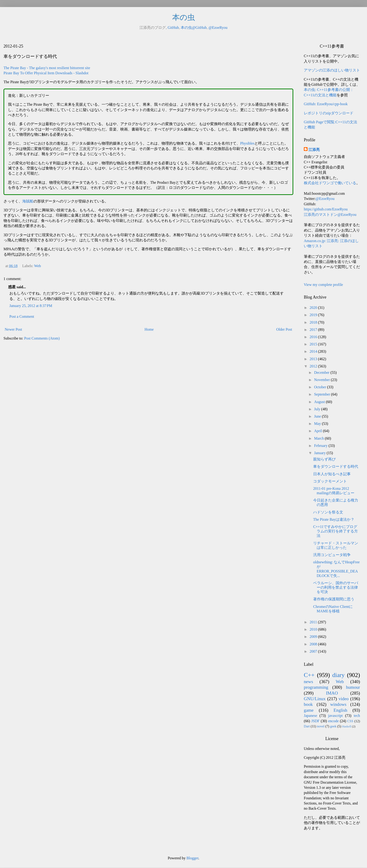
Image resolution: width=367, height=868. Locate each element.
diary (339, 675)
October (321, 387)
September (323, 394)
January (320, 453)
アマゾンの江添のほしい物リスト (332, 70)
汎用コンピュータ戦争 (332, 555)
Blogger (193, 858)
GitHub (173, 28)
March (319, 438)
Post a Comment (22, 316)
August (320, 402)
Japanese (310, 716)
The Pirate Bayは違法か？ (334, 519)
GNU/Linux (315, 699)
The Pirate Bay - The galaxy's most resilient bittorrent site (47, 68)
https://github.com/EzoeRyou (326, 209)
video (344, 699)
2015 (314, 344)
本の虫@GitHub (194, 28)
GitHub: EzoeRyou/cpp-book (326, 104)
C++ (309, 675)
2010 (314, 629)
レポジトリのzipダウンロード (329, 113)
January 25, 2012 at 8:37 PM (31, 306)
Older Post (284, 329)
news (308, 682)
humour (353, 687)
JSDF (316, 721)
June (318, 416)
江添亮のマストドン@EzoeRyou (330, 215)
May (318, 424)
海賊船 (28, 201)
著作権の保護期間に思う (334, 599)
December (322, 372)
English (340, 710)
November (323, 380)
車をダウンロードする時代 (336, 466)
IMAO (332, 693)
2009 (314, 637)
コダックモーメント (330, 481)
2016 (314, 337)
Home (149, 329)
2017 (314, 330)
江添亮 (314, 150)
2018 (314, 322)
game (309, 710)
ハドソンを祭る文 (328, 512)
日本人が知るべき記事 (332, 474)
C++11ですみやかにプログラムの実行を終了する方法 (336, 531)
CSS (350, 721)
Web (38, 266)
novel (321, 726)
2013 (314, 359)
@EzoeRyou (218, 28)
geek (333, 726)
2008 (314, 644)
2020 (314, 308)
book (308, 704)
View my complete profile (323, 285)
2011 (314, 622)
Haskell (347, 726)
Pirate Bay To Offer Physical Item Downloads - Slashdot (46, 73)
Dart (307, 726)
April (319, 431)
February (321, 446)
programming (316, 687)
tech (357, 716)
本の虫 (184, 17)
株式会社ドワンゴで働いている (330, 183)
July (318, 409)
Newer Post (13, 329)
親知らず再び (324, 459)
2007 (314, 651)
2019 (314, 315)
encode (333, 721)
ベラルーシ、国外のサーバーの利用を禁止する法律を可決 (336, 587)
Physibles (247, 143)
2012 (314, 366)
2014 (314, 351)
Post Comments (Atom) (42, 338)
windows (338, 704)
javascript (335, 716)
